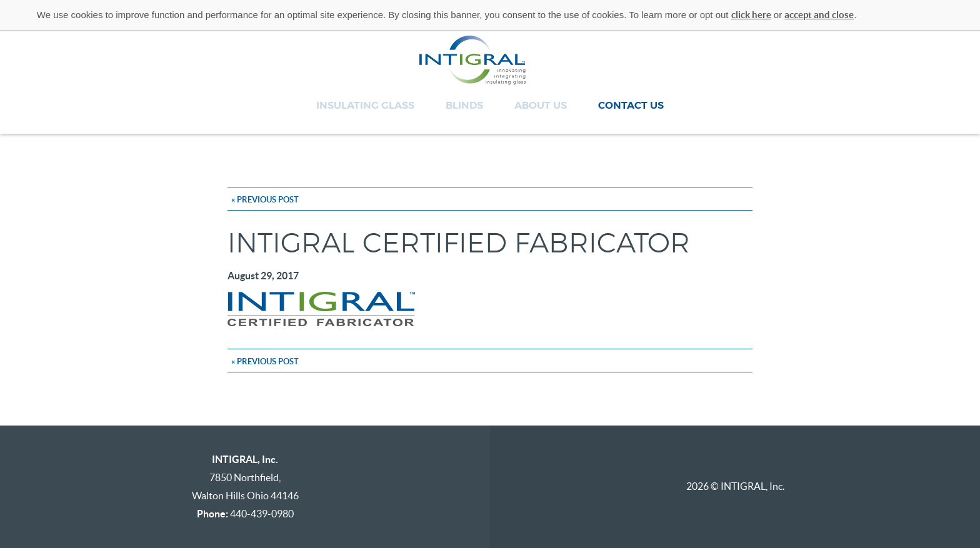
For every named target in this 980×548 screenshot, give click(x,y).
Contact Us (631, 106)
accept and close (819, 15)
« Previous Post (265, 200)
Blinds (464, 106)
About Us (541, 106)
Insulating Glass (365, 106)
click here (751, 15)
